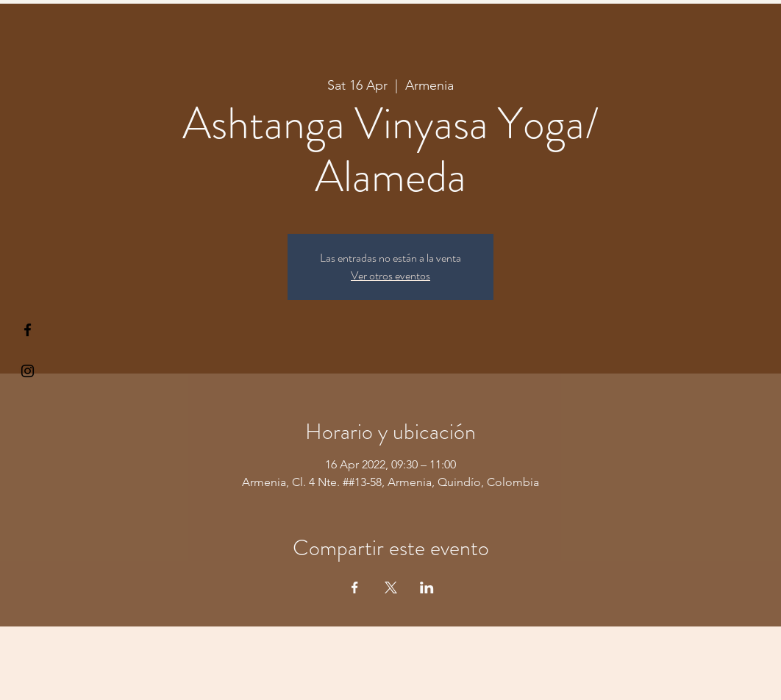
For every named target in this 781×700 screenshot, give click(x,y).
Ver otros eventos (390, 275)
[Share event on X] (391, 587)
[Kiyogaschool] (28, 371)
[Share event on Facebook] (355, 587)
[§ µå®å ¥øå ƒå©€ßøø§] (28, 330)
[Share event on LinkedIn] (427, 587)
